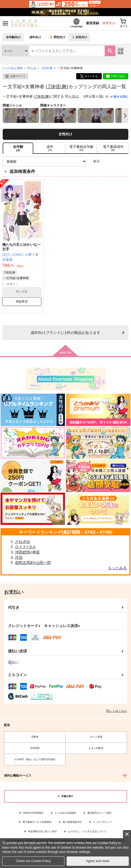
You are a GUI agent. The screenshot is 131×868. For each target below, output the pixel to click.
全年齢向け (13, 39)
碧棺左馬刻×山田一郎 (33, 564)
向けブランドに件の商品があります (65, 334)
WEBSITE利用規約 (33, 814)
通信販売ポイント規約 (99, 814)
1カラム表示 (124, 163)
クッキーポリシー (103, 824)
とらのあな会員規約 (65, 814)
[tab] (50, 150)
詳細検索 (121, 52)
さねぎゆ (23, 543)
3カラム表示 (106, 163)
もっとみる (117, 570)
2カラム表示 (115, 163)
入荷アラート (15, 78)
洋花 (19, 559)
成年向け (35, 39)
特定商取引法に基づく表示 (42, 833)
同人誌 (32, 70)
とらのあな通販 (12, 70)
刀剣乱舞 (57, 88)
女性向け (81, 39)
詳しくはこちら (117, 712)
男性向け (58, 39)
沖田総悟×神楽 (27, 554)
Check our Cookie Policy (33, 861)
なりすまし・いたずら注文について (87, 833)
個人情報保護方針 (72, 824)
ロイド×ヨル (26, 548)
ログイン (104, 24)
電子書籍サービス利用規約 (37, 824)
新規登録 (86, 24)
